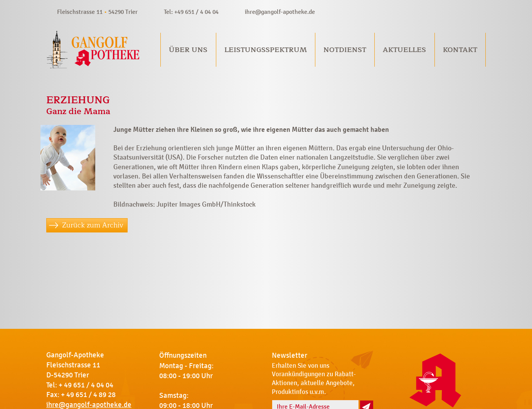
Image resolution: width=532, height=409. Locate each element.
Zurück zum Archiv (93, 225)
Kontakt (460, 50)
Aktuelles (404, 50)
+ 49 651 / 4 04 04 (86, 385)
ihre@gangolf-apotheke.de (280, 12)
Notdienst (345, 50)
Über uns (188, 50)
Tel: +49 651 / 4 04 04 (191, 12)
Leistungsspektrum (266, 50)
